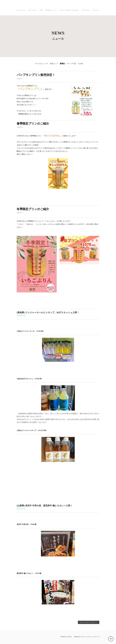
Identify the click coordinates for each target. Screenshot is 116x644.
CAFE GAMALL (86, 10)
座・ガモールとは (21, 10)
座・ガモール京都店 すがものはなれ (70, 10)
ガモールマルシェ (32, 10)
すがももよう (96, 10)
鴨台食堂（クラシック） (52, 10)
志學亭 (41, 10)
